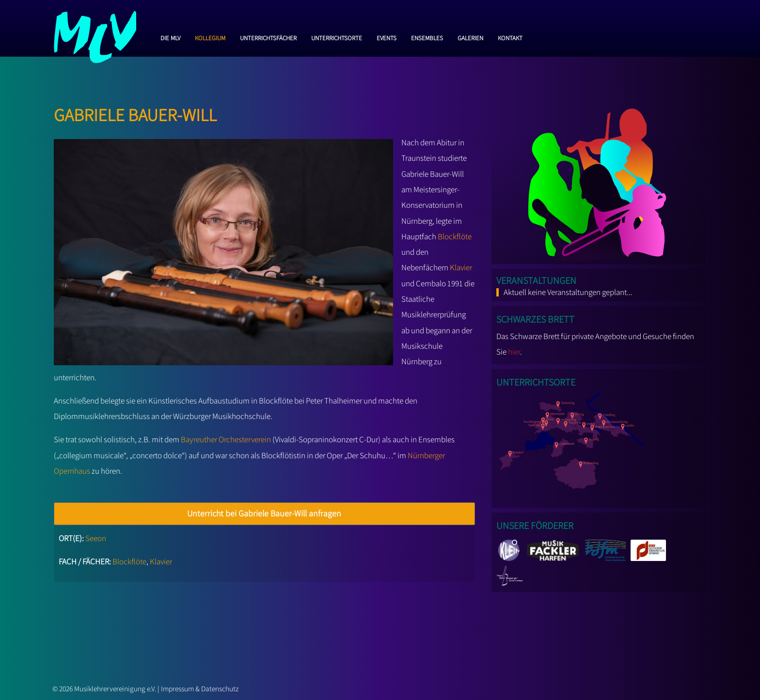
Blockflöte (455, 236)
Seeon (96, 538)
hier (514, 352)
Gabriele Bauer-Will (135, 112)
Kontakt (510, 37)
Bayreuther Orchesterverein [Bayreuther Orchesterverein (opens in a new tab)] (226, 439)
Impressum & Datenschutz (200, 688)
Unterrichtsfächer (268, 37)
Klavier (461, 267)
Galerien (470, 37)
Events (387, 37)
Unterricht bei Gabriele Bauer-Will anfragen (264, 513)
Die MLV (170, 37)
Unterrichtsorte (337, 37)
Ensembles (427, 37)
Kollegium (210, 37)
